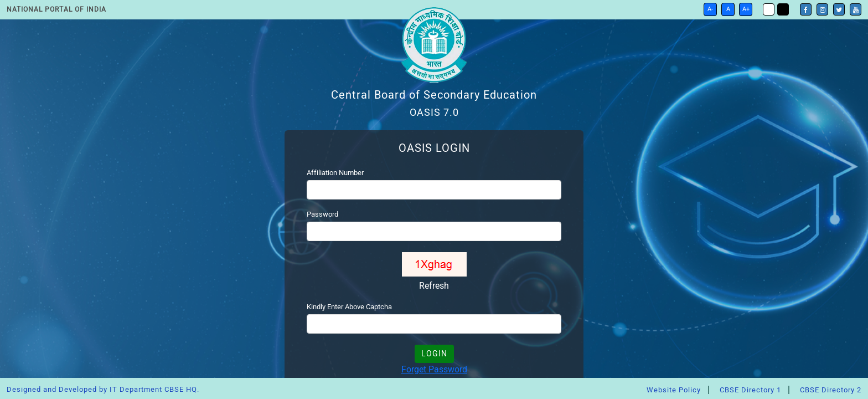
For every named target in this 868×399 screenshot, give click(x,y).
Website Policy (674, 390)
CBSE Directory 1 (750, 390)
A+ (746, 9)
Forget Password (434, 369)
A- (710, 9)
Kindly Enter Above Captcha (349, 307)
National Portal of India (56, 9)
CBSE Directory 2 (831, 390)
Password (322, 214)
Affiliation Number (335, 173)
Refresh (434, 286)
